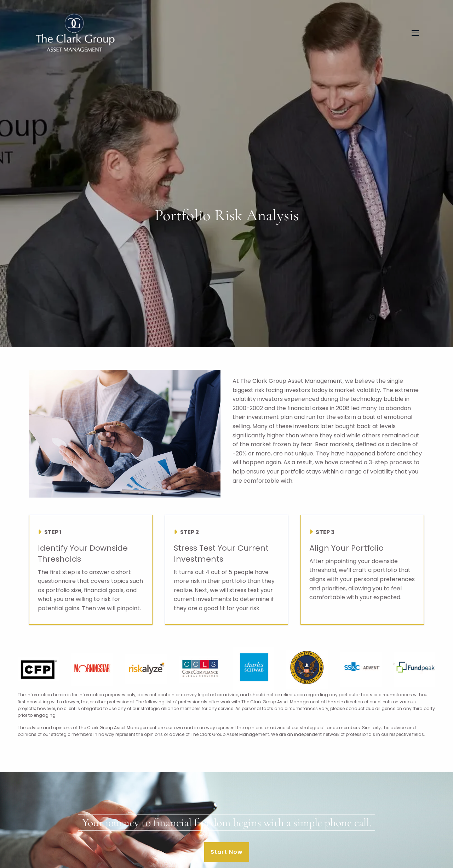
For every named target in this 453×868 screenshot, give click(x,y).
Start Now (227, 852)
